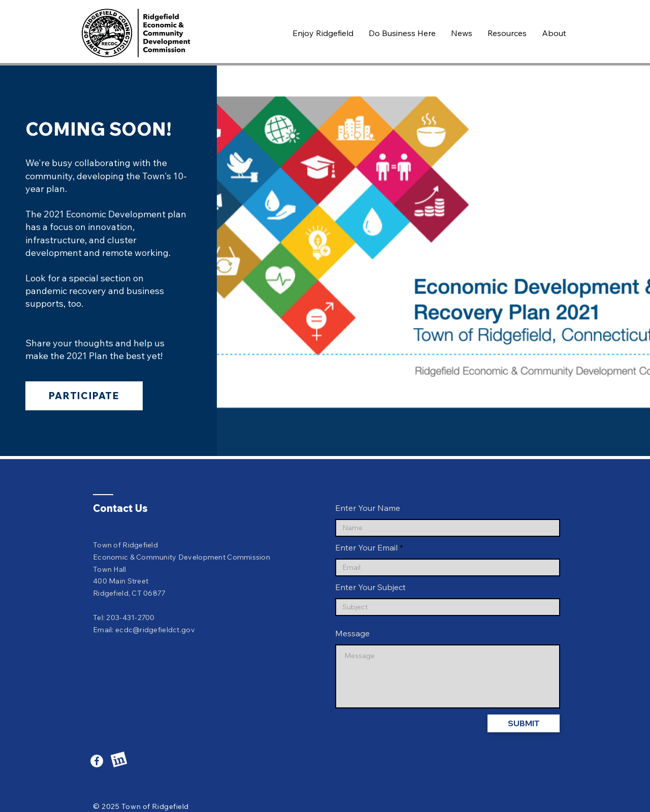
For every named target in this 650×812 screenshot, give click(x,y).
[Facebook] (97, 761)
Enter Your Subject (370, 587)
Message (352, 633)
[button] (323, 33)
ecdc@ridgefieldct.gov (155, 630)
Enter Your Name (368, 508)
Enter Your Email (366, 547)
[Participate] (84, 396)
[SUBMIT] (524, 723)
